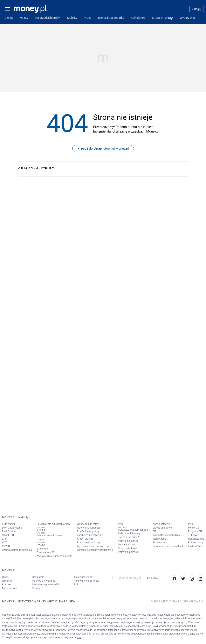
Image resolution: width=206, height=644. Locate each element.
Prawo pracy (160, 543)
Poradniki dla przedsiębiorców (53, 524)
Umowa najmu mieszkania (17, 550)
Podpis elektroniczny (89, 543)
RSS (76, 585)
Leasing (41, 545)
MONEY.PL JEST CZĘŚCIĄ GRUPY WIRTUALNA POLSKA (38, 601)
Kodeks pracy (196, 543)
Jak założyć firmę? (128, 537)
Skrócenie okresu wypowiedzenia (95, 550)
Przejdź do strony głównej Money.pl (103, 148)
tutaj (80, 637)
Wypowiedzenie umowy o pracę (95, 546)
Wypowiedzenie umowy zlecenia (54, 556)
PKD (121, 524)
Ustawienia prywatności (46, 585)
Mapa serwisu (10, 588)
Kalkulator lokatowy (129, 533)
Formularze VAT (45, 552)
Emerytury (42, 549)
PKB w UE (194, 528)
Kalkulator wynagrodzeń (166, 535)
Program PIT (195, 531)
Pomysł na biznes (128, 541)
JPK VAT (193, 535)
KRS (4, 539)
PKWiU (6, 546)
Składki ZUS (9, 535)
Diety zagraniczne (12, 528)
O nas (5, 577)
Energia (41, 530)
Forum (40, 539)
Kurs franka (9, 524)
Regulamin (38, 577)
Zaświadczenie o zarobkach (168, 546)
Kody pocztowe (161, 524)
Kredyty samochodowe (49, 536)
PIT (154, 531)
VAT (4, 543)
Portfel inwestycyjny (88, 531)
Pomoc (36, 588)
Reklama (7, 581)
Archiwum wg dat (84, 577)
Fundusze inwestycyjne (90, 535)
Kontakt (6, 585)
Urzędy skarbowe (162, 528)
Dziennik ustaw (126, 545)
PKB (190, 524)
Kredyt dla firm (85, 539)
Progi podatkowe (128, 548)
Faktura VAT (195, 546)
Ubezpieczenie (196, 539)
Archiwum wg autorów (86, 581)
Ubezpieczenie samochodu (133, 530)
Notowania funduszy (89, 528)
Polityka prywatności (44, 581)
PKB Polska (9, 531)
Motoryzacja (160, 539)
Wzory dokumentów (88, 524)
